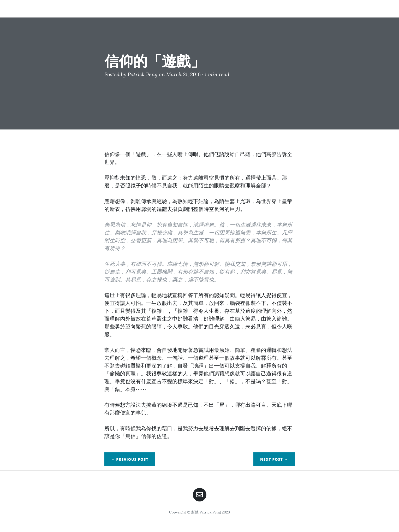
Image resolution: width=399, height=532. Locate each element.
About (284, 8)
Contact (330, 8)
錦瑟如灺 (70, 8)
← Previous (130, 459)
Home (262, 8)
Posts (306, 8)
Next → (274, 459)
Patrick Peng (142, 74)
